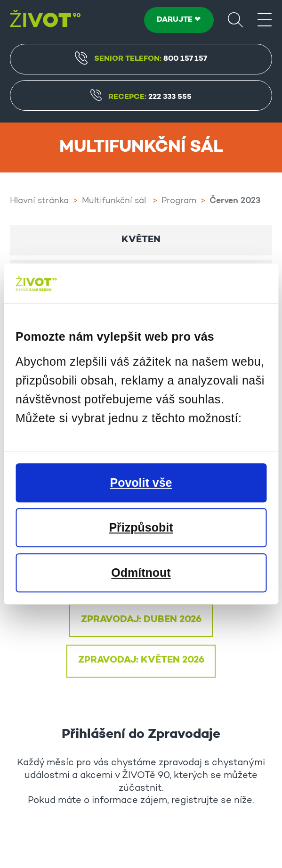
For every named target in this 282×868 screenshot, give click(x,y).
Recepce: (141, 97)
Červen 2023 (235, 201)
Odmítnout (141, 573)
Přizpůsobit (141, 527)
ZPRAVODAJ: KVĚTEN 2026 (141, 660)
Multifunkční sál (115, 201)
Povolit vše (141, 483)
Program (179, 201)
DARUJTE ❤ (179, 20)
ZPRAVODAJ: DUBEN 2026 (141, 620)
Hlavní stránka (39, 201)
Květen (141, 240)
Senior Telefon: (141, 58)
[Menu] (265, 19)
